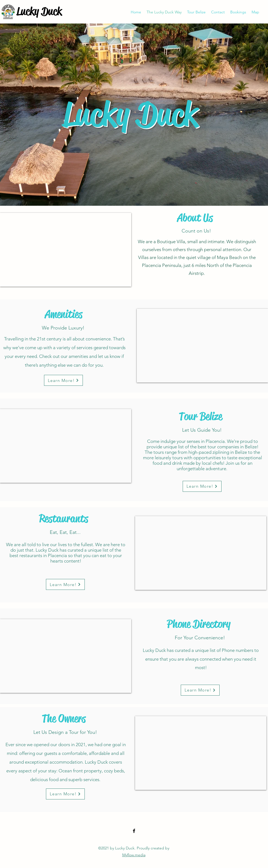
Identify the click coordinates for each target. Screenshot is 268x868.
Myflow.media (134, 855)
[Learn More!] (63, 380)
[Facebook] (134, 831)
